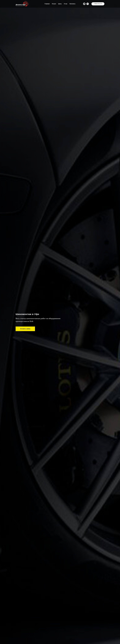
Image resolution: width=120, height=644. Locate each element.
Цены (60, 4)
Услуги (54, 4)
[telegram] (88, 4)
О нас (66, 4)
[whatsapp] (84, 4)
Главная (47, 4)
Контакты (72, 4)
